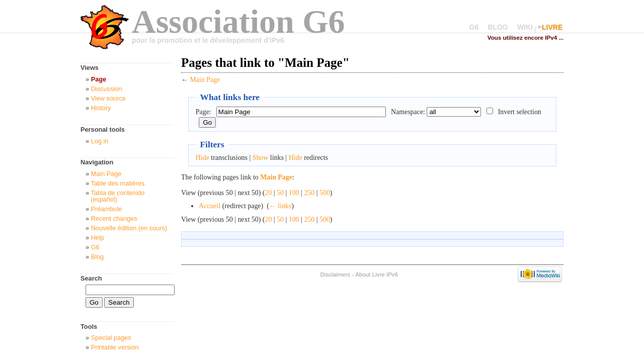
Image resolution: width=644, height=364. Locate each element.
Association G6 (238, 21)
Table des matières (117, 183)
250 (309, 193)
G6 (474, 27)
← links (280, 206)
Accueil (210, 206)
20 (268, 193)
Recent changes (114, 218)
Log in (100, 141)
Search (91, 278)
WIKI (525, 27)
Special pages (111, 338)
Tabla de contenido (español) (117, 196)
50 (280, 193)
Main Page (205, 80)
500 (325, 193)
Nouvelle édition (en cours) (129, 228)
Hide (203, 158)
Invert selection (520, 112)
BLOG (498, 27)
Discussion (107, 89)
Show (261, 158)
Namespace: (408, 112)
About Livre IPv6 (377, 274)
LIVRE (552, 27)
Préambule (107, 209)
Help (98, 238)
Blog (98, 257)
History (101, 108)
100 (294, 193)
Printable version (115, 347)
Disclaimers (335, 274)
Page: (204, 112)
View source (108, 98)
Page (99, 79)
